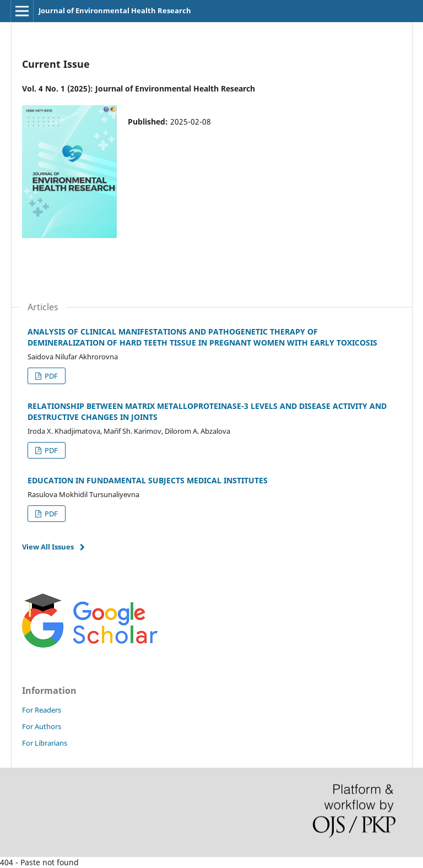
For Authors (42, 726)
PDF (50, 376)
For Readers (42, 710)
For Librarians (45, 743)
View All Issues (48, 547)
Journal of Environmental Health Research (115, 10)
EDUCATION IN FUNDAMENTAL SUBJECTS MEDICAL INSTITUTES (148, 480)
